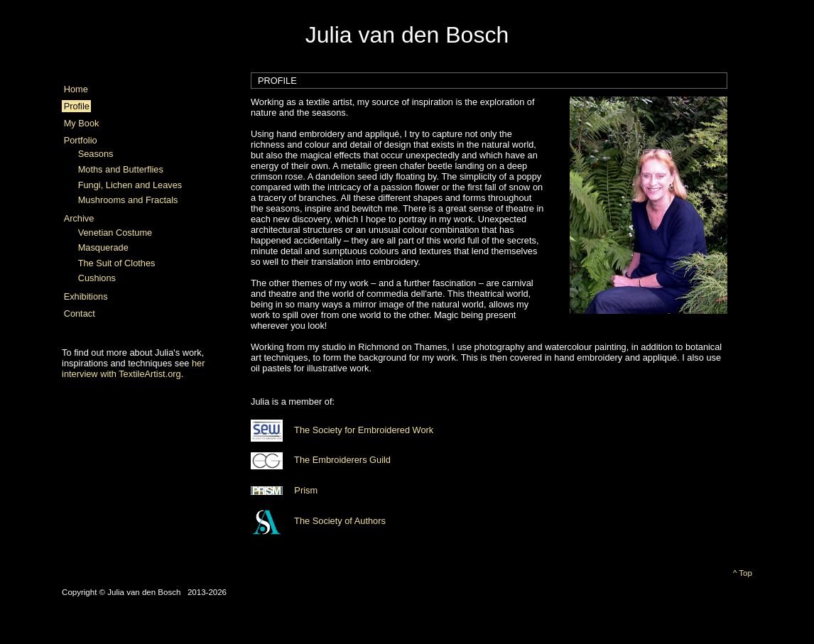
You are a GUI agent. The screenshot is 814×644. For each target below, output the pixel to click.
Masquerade (103, 247)
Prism (284, 490)
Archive (79, 218)
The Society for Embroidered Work (342, 430)
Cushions (97, 278)
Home (76, 89)
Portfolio (81, 140)
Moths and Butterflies (121, 169)
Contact (80, 313)
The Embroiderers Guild (321, 460)
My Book (82, 123)
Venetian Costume (115, 233)
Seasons (96, 154)
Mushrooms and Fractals (128, 200)
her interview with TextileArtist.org (133, 369)
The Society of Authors (318, 521)
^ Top (743, 573)
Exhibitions (86, 296)
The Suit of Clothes (117, 263)
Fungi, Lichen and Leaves (130, 185)
